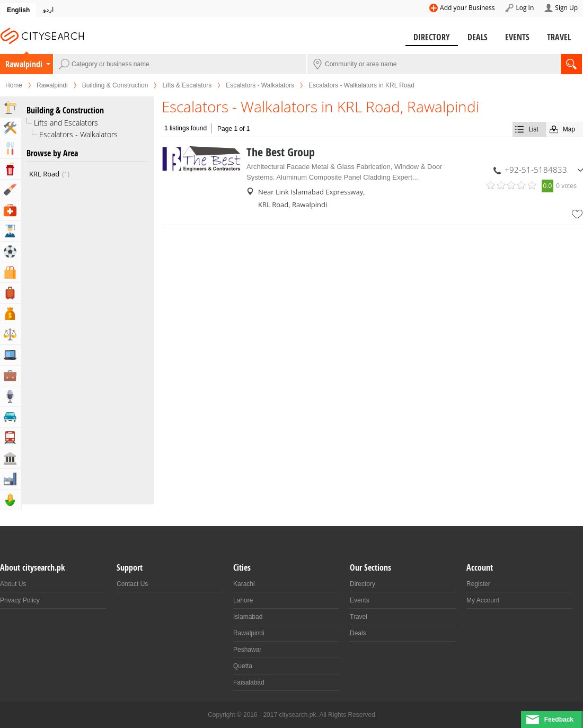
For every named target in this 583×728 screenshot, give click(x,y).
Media (11, 396)
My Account (483, 600)
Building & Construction (115, 85)
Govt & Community (11, 458)
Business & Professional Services (11, 376)
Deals (478, 37)
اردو (48, 10)
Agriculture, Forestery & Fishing (11, 500)
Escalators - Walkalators (260, 85)
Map (569, 129)
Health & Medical (11, 210)
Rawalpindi (24, 64)
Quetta (243, 666)
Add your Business (467, 8)
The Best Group (281, 152)
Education (11, 231)
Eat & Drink (11, 148)
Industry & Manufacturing (11, 479)
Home (14, 85)
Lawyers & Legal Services (11, 334)
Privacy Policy (20, 600)
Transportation (11, 438)
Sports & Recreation (11, 252)
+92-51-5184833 (536, 170)
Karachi (244, 584)
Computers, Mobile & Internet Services (11, 355)
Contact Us (132, 584)
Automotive (11, 417)
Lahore (243, 600)
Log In (525, 8)
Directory (432, 37)
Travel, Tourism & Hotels (11, 293)
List (533, 129)
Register (478, 584)
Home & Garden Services (11, 128)
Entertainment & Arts (11, 169)
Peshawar (247, 650)
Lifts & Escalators (187, 85)
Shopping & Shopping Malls (11, 272)
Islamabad (248, 617)
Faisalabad (249, 682)
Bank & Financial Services (11, 314)
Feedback (559, 720)
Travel (559, 37)
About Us (13, 584)
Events (517, 37)
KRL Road (49, 174)
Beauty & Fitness (11, 190)
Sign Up (566, 8)
